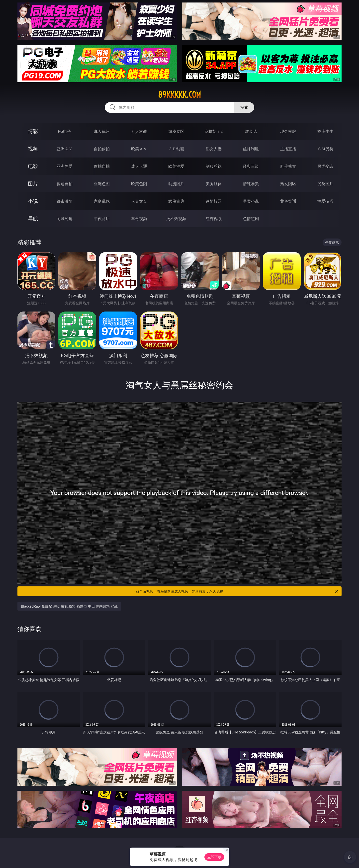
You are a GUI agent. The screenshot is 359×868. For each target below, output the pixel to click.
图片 (33, 184)
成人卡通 (139, 166)
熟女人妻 (214, 149)
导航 (33, 218)
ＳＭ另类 (325, 149)
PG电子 (64, 131)
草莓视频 (139, 219)
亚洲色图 (102, 184)
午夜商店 (102, 219)
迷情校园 (214, 201)
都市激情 (65, 201)
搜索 (244, 107)
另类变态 (325, 166)
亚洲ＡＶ (65, 149)
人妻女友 (139, 201)
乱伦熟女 (288, 166)
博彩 (33, 131)
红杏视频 (214, 219)
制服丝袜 (214, 166)
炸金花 (251, 131)
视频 (33, 149)
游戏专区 (176, 131)
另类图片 (325, 184)
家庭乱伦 (102, 201)
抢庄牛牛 (325, 131)
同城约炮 (65, 219)
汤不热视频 (176, 219)
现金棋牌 (288, 131)
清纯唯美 (251, 184)
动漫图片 (176, 184)
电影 (33, 166)
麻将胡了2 (214, 131)
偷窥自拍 (65, 184)
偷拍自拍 (102, 166)
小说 (33, 201)
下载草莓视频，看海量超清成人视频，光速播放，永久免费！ (236, 591)
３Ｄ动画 (176, 149)
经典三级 (251, 166)
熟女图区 (288, 184)
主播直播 (288, 149)
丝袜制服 (251, 149)
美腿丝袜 (214, 184)
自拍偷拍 (102, 149)
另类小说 (251, 201)
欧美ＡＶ (139, 149)
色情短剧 (251, 219)
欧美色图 (139, 184)
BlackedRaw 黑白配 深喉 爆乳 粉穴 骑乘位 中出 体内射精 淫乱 (69, 606)
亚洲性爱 (65, 166)
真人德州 (102, 131)
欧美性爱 (176, 166)
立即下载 (214, 857)
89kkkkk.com (179, 95)
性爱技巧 (325, 201)
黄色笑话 (288, 201)
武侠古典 (176, 201)
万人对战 (139, 131)
